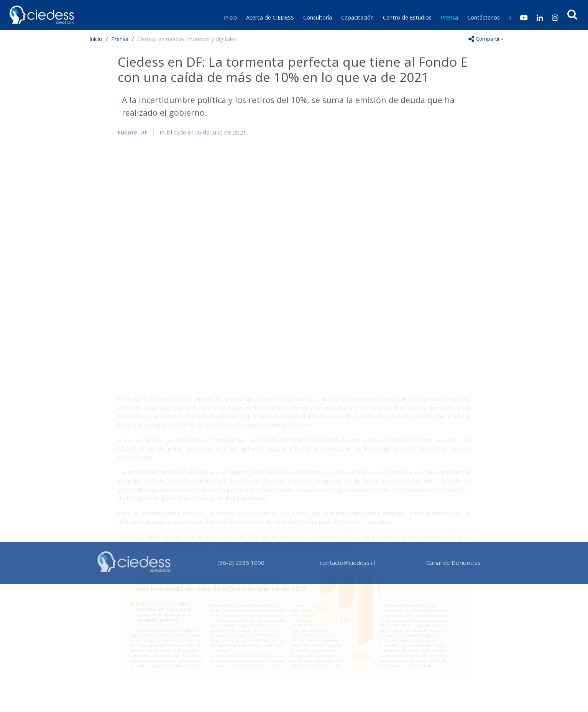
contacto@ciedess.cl (347, 563)
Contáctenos (484, 17)
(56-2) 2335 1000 (241, 563)
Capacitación (357, 17)
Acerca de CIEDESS (270, 17)
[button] (572, 14)
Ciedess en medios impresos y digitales (187, 39)
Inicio (230, 17)
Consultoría (318, 17)
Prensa (449, 17)
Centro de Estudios (407, 17)
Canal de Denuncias (453, 563)
